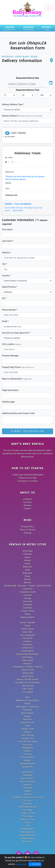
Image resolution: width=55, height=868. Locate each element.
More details (18, 210)
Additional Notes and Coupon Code (18, 413)
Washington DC (27, 832)
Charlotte (27, 595)
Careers (27, 509)
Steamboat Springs (27, 807)
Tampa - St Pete (27, 813)
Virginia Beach (27, 829)
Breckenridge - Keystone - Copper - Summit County (28, 586)
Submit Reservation (28, 431)
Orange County (27, 729)
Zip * (4, 298)
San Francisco (27, 778)
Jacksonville (27, 673)
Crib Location (11, 344)
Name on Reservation (17, 379)
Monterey (28, 710)
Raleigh (28, 761)
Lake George (28, 686)
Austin (27, 564)
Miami (27, 704)
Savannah (27, 788)
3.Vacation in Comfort (27, 481)
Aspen (28, 557)
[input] (28, 84)
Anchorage (28, 551)
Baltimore (28, 567)
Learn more (21, 866)
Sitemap (28, 533)
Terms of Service (27, 530)
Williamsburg (28, 838)
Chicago (27, 598)
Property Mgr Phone (18, 367)
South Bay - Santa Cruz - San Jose (27, 797)
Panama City (27, 738)
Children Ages (8, 402)
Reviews (28, 505)
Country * (6, 276)
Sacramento (27, 767)
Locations (27, 499)
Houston (28, 664)
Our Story (27, 502)
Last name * (8, 241)
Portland (28, 754)
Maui (27, 697)
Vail (27, 826)
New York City (28, 723)
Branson (28, 583)
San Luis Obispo (27, 782)
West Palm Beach (28, 835)
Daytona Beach (28, 617)
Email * (5, 321)
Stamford (27, 804)
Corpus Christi (28, 611)
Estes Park (27, 632)
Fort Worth (27, 638)
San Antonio (27, 772)
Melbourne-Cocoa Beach (28, 700)
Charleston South (27, 592)
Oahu (27, 726)
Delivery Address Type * (13, 104)
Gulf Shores (28, 657)
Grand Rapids (27, 651)
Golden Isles (27, 648)
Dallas (27, 614)
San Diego (27, 775)
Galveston (28, 645)
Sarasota (27, 785)
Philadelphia (27, 748)
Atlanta (28, 560)
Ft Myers (27, 642)
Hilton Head (27, 660)
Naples (27, 716)
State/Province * (10, 287)
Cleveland (27, 605)
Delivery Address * (22, 116)
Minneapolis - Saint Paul (28, 707)
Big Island (27, 573)
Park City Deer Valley (27, 742)
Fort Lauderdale (27, 635)
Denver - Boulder (27, 623)
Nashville (27, 719)
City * (4, 264)
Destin (27, 626)
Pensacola (27, 745)
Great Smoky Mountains (28, 654)
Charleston (27, 589)
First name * (8, 230)
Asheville (27, 554)
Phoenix (27, 751)
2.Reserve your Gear (27, 478)
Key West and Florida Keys (27, 683)
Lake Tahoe (27, 689)
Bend (27, 570)
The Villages (27, 816)
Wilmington (28, 842)
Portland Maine (27, 757)
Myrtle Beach (27, 713)
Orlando (27, 732)
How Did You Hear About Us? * (16, 333)
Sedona (27, 794)
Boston (27, 579)
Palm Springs (27, 735)
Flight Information (10, 390)
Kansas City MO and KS (28, 679)
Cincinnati (28, 602)
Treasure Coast (27, 819)
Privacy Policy (28, 527)
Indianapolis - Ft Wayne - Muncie (27, 667)
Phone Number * (10, 310)
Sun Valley (27, 810)
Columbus (27, 608)
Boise (27, 576)
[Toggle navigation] (49, 8)
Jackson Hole (27, 670)
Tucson (27, 823)
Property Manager (10, 356)
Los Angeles (27, 692)
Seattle (27, 791)
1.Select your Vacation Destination (27, 475)
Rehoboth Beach (28, 764)
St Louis (27, 801)
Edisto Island (27, 629)
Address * (7, 253)
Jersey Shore (27, 676)
